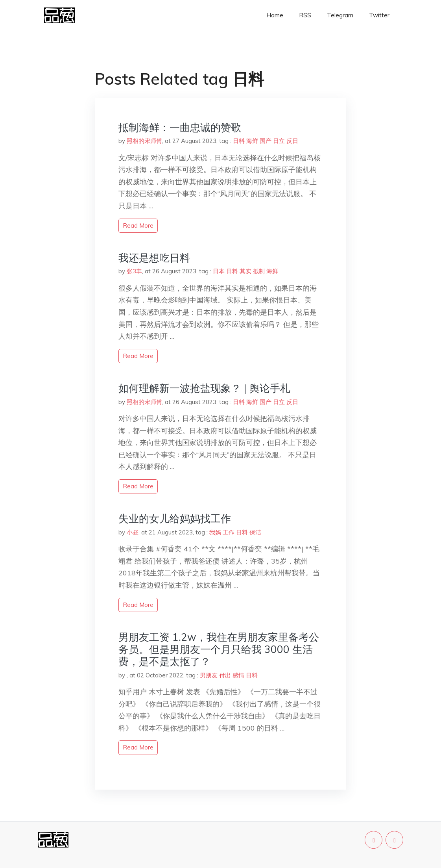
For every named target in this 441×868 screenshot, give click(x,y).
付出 (225, 675)
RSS (305, 15)
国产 (266, 141)
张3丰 (134, 271)
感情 (238, 675)
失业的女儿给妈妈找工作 (175, 518)
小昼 (133, 532)
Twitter (379, 15)
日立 (279, 141)
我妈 (215, 532)
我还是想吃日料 (154, 258)
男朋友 (209, 675)
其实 (245, 271)
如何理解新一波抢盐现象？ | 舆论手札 (204, 388)
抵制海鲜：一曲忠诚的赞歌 (180, 127)
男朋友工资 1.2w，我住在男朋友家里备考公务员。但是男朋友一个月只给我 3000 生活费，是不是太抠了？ (219, 649)
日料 (239, 141)
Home (275, 15)
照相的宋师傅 (144, 141)
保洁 (255, 532)
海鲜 (252, 141)
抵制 (259, 271)
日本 (219, 271)
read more (138, 225)
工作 (229, 532)
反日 (292, 141)
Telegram (340, 15)
